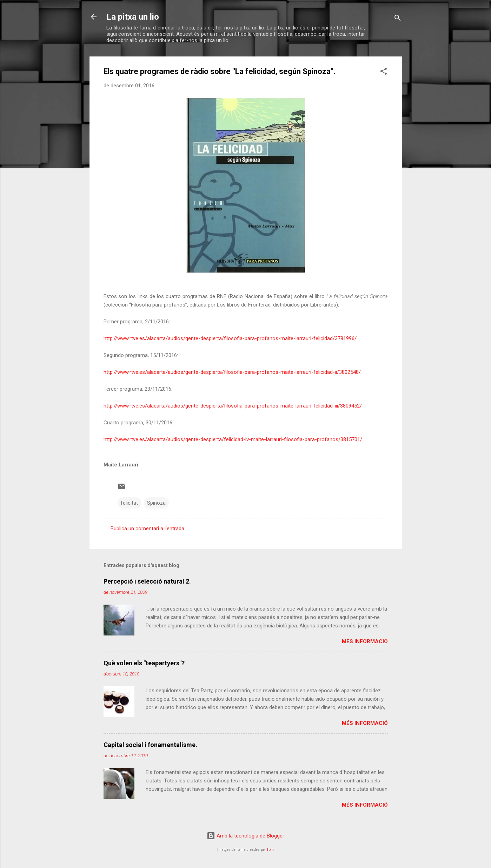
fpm (270, 850)
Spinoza (156, 503)
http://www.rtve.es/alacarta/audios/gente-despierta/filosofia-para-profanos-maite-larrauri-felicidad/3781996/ (230, 338)
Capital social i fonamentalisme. (150, 745)
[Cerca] (398, 19)
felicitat (129, 503)
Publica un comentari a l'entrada (147, 529)
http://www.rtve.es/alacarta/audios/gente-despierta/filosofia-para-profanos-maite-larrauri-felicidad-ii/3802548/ (232, 372)
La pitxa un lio (133, 17)
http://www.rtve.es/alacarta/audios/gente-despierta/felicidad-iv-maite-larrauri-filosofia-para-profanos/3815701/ (233, 439)
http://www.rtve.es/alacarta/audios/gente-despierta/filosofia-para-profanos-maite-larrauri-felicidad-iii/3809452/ (233, 406)
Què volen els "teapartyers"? (144, 663)
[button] (384, 72)
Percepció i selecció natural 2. (147, 581)
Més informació (365, 641)
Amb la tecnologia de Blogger (245, 836)
